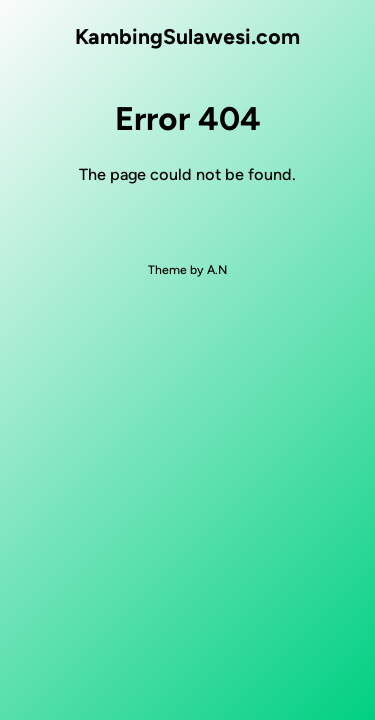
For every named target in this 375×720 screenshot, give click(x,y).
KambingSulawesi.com (187, 36)
